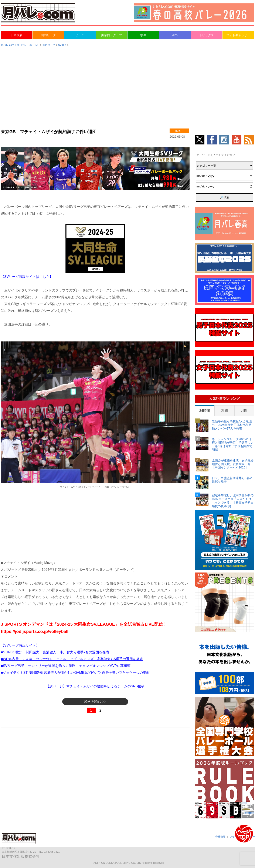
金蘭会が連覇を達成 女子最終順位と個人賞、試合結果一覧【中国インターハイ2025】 (233, 464)
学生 (143, 35)
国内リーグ (48, 35)
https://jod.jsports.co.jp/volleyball (35, 631)
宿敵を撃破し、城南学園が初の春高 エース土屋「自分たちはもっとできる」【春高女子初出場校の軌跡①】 (233, 501)
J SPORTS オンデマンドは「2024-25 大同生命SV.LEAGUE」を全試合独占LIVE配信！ (84, 624)
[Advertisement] (128, 83)
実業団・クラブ (112, 35)
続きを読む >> (95, 702)
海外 (175, 35)
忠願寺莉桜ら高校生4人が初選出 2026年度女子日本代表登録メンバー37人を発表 (232, 425)
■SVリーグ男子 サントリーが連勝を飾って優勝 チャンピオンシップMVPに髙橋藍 (66, 666)
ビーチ (80, 35)
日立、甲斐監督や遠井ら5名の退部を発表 (232, 480)
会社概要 (220, 837)
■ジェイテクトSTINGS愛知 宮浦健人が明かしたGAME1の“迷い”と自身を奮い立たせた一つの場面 (75, 673)
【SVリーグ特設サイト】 (20, 645)
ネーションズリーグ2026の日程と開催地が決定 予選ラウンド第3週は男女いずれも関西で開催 (233, 444)
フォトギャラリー (238, 35)
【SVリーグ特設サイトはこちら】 (27, 277)
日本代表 (17, 35)
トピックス (207, 35)
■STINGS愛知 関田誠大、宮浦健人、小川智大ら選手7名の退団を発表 (55, 652)
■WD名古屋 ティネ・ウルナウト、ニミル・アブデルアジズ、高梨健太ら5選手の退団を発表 (72, 659)
